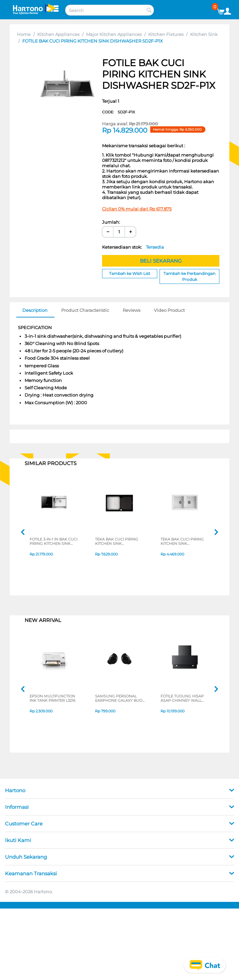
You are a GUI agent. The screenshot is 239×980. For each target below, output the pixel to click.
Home (24, 34)
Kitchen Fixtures (166, 34)
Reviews (131, 310)
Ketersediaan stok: (133, 247)
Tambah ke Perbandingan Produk (189, 276)
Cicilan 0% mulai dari (137, 209)
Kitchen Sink (204, 34)
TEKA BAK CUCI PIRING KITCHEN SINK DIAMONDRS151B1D (117, 542)
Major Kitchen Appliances (114, 34)
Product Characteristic (85, 310)
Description (35, 310)
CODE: (119, 112)
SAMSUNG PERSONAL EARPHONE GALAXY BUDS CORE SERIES (120, 699)
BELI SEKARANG (161, 261)
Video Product (169, 310)
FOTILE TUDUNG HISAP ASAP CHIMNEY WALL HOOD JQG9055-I (182, 699)
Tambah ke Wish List (130, 273)
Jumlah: (111, 222)
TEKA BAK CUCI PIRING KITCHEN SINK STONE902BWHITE (182, 542)
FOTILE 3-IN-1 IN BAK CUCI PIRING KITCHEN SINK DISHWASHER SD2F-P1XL (54, 542)
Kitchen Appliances (58, 34)
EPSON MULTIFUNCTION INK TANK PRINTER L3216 (53, 699)
